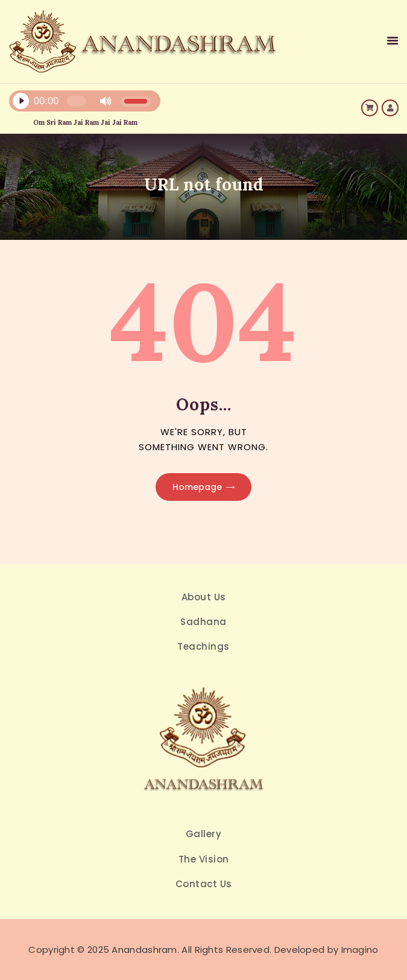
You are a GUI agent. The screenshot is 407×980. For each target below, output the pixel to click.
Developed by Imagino (327, 950)
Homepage (197, 487)
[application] (138, 104)
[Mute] (106, 101)
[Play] (21, 101)
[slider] (77, 101)
